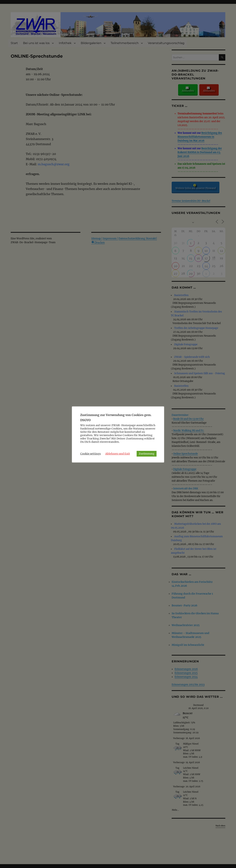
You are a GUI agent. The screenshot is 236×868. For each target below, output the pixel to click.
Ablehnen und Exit (118, 454)
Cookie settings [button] (90, 454)
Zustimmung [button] (147, 454)
